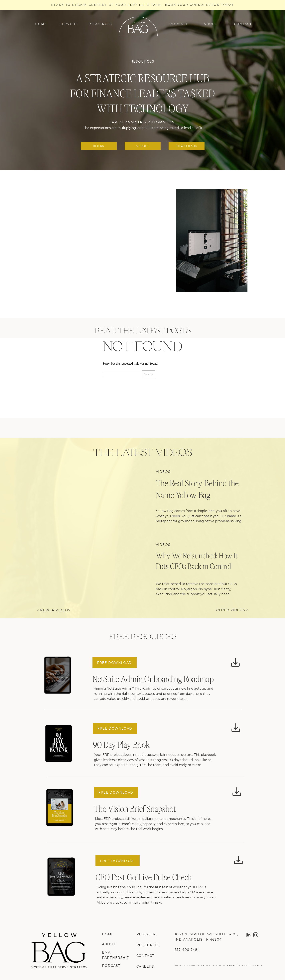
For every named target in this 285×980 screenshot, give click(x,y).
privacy (232, 965)
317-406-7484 (187, 950)
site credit (256, 965)
